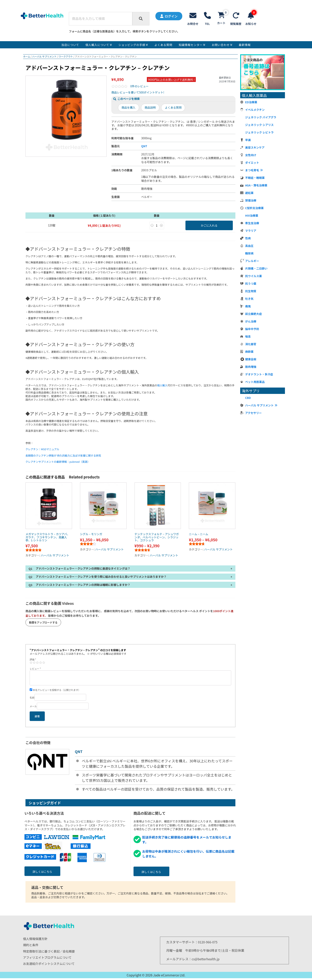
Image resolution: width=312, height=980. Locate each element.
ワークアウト (66, 57)
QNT (144, 147)
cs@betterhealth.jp (206, 960)
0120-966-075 (208, 943)
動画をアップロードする (43, 623)
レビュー (35, 670)
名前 (32, 698)
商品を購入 (129, 108)
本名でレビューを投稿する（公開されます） (55, 691)
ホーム (27, 57)
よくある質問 (173, 108)
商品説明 (150, 108)
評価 (33, 660)
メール (33, 707)
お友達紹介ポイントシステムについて (50, 965)
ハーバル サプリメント (44, 57)
